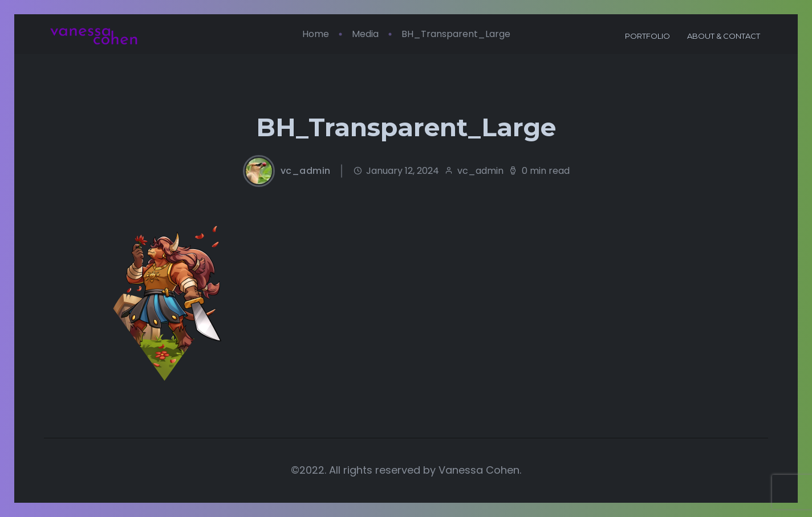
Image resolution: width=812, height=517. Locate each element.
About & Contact (724, 36)
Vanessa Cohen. (480, 470)
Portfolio (647, 36)
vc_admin (306, 171)
